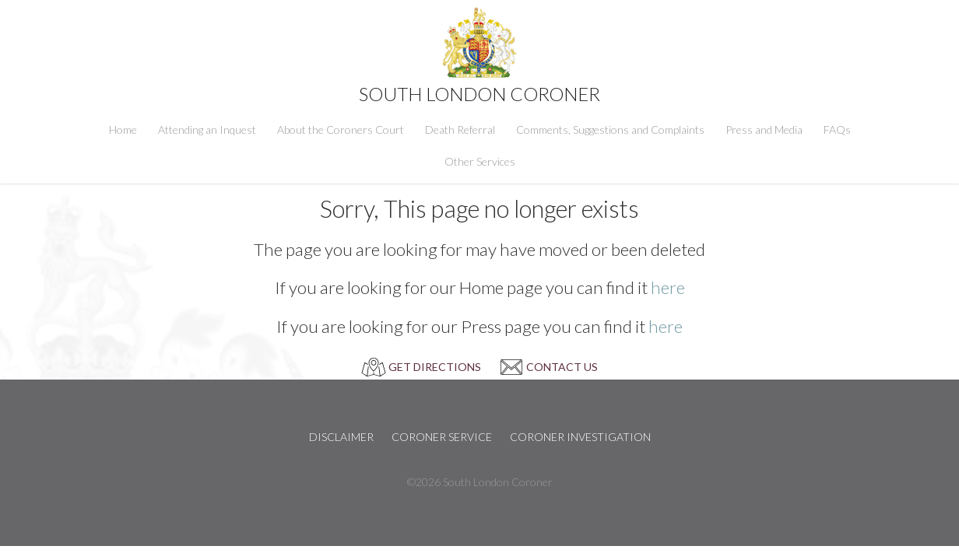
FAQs (837, 129)
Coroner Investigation (580, 437)
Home (123, 129)
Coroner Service (442, 437)
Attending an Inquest (207, 129)
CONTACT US (562, 367)
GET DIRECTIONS (435, 367)
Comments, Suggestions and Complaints (610, 129)
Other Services (480, 161)
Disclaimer (341, 437)
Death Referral (460, 129)
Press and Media (764, 129)
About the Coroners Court (341, 129)
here (668, 287)
